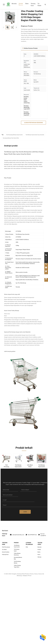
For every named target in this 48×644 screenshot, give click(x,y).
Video (27, 4)
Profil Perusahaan (6, 547)
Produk (21, 4)
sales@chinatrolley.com (17, 535)
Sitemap (39, 557)
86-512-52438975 (42, 535)
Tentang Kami (33, 4)
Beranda (14, 4)
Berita (39, 552)
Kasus (39, 554)
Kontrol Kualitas (6, 552)
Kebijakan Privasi (27, 576)
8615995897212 (31, 535)
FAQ (27, 547)
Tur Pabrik (39, 4)
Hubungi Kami (5, 554)
